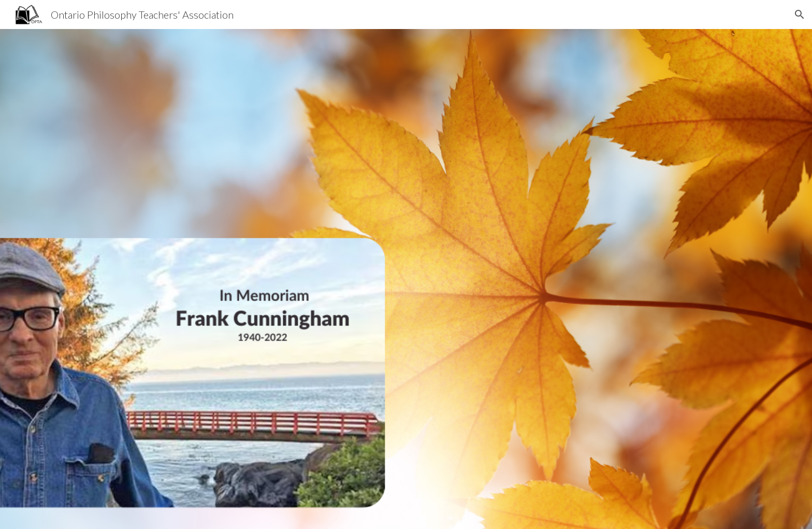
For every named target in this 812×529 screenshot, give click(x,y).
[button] (800, 15)
